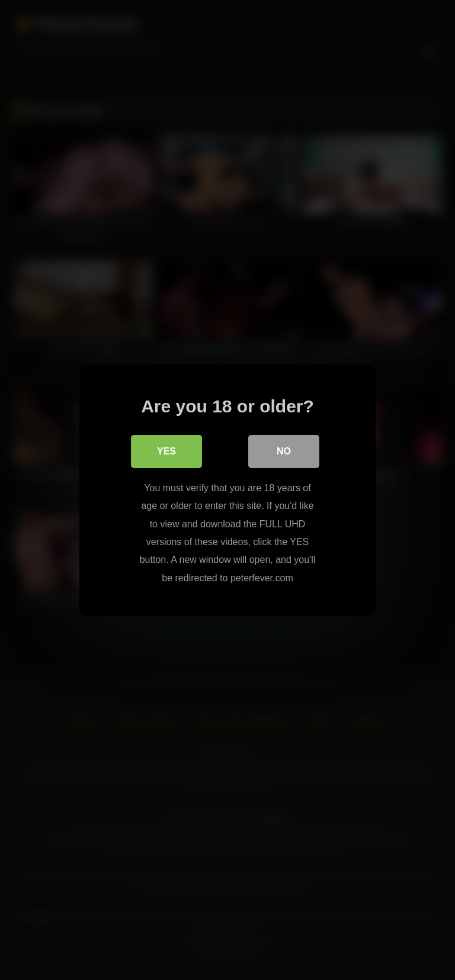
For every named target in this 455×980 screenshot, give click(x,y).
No (284, 451)
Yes (166, 451)
